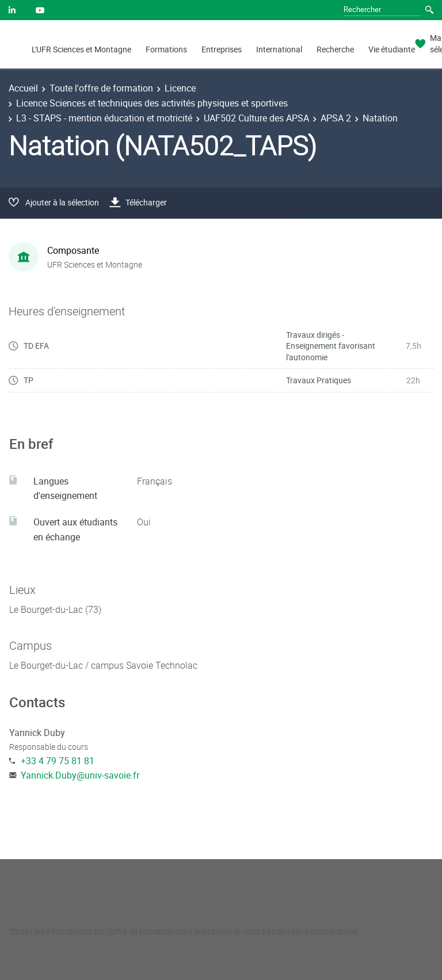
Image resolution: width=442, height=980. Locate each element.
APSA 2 (336, 118)
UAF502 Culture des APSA (256, 118)
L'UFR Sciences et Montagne (81, 49)
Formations (166, 49)
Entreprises (222, 49)
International (279, 49)
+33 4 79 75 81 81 (58, 761)
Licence (180, 88)
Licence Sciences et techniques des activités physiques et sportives (152, 103)
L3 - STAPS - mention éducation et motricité (104, 118)
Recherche (335, 49)
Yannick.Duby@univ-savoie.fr (80, 775)
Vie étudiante (392, 49)
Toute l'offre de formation (101, 88)
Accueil (23, 88)
